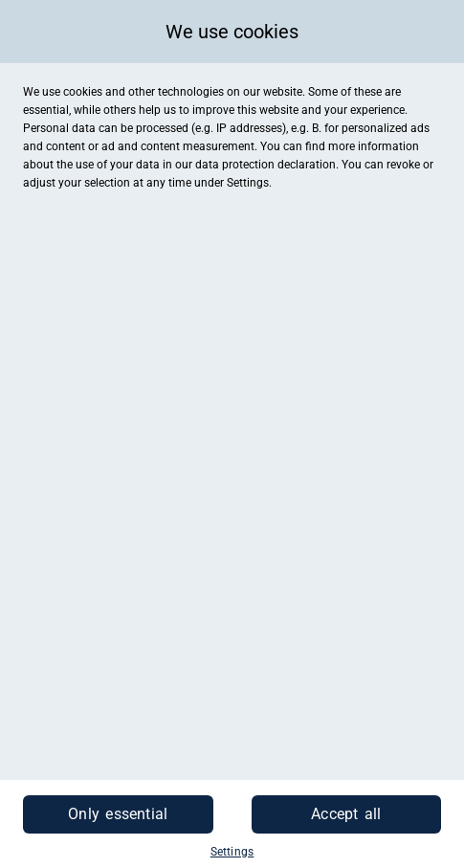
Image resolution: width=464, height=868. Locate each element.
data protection (235, 165)
